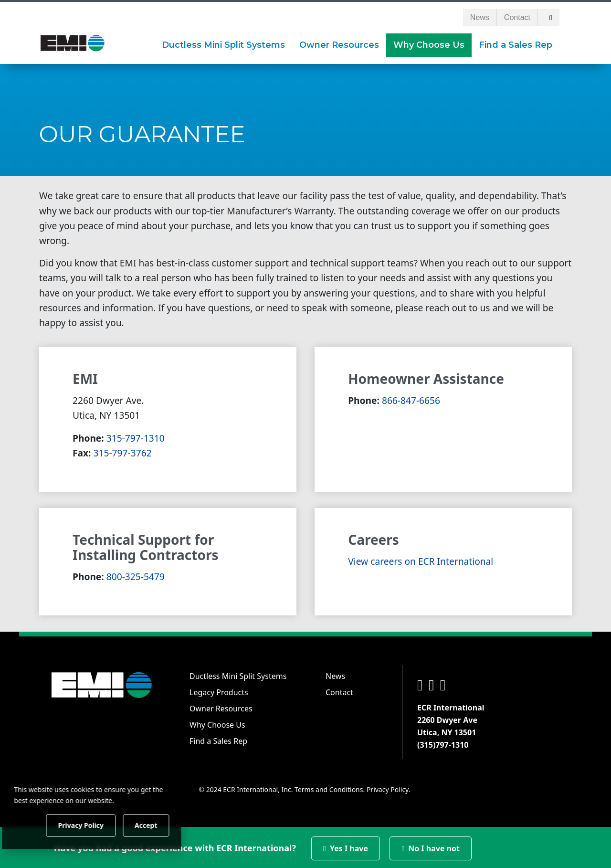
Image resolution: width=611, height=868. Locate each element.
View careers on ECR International (421, 559)
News (480, 16)
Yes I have (346, 847)
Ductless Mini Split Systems (238, 674)
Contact (517, 16)
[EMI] (73, 41)
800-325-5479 (136, 575)
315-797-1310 (136, 436)
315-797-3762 (123, 451)
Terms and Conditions (329, 788)
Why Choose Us (217, 723)
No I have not (431, 847)
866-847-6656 (411, 398)
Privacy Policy (388, 788)
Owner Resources (221, 707)
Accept (163, 825)
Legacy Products (219, 690)
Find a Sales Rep (218, 739)
